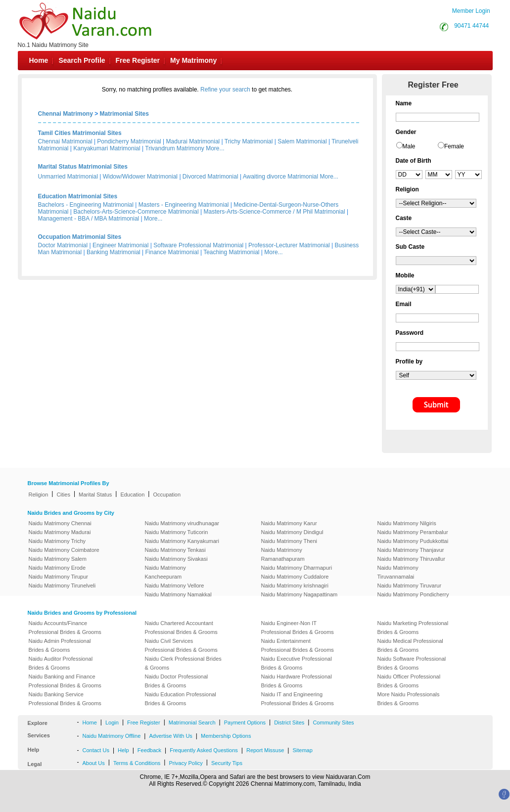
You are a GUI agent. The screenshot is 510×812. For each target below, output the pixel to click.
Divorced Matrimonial (210, 177)
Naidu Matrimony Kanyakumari (182, 541)
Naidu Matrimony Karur (289, 523)
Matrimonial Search (192, 722)
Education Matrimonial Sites (78, 196)
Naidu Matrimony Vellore (175, 586)
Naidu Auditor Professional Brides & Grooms (61, 663)
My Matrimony (193, 60)
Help (123, 750)
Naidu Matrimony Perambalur (413, 532)
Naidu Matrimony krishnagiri (295, 586)
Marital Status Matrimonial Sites (83, 167)
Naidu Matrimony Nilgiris (407, 523)
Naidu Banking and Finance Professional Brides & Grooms (65, 681)
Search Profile (82, 60)
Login (112, 722)
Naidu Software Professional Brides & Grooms (412, 663)
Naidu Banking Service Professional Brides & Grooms (65, 699)
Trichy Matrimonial (249, 141)
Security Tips (227, 763)
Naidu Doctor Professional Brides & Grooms (177, 681)
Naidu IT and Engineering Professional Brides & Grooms (298, 699)
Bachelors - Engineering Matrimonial (86, 205)
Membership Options (226, 736)
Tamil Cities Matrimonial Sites (80, 133)
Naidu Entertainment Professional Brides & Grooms (298, 645)
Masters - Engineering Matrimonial (184, 205)
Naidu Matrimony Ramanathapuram (283, 554)
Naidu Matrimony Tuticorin (177, 532)
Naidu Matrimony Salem (58, 559)
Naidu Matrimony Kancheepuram (165, 572)
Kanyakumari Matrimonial (107, 148)
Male (409, 146)
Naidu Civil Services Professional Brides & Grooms (181, 645)
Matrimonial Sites (124, 114)
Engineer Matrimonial (120, 245)
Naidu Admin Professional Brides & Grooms (60, 645)
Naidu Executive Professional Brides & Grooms (297, 663)
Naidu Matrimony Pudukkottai (413, 541)
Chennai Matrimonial (65, 141)
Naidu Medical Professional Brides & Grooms (410, 645)
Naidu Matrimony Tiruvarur (410, 586)
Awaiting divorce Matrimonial (281, 177)
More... (215, 148)
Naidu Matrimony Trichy (57, 541)
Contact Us (96, 750)
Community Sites (333, 722)
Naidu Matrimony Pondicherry (413, 594)
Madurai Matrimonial (193, 141)
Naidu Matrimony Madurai (60, 532)
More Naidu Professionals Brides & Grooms (409, 699)
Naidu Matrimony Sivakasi (176, 559)
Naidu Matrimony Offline (112, 736)
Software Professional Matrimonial (198, 245)
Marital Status (95, 495)
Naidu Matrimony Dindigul (292, 532)
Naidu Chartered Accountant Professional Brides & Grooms (181, 628)
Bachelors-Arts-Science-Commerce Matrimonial (136, 212)
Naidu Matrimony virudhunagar (182, 523)
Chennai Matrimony (66, 114)
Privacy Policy (185, 763)
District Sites (289, 722)
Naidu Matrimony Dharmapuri (297, 568)
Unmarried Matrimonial (68, 177)
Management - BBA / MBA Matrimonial (89, 219)
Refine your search (225, 90)
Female (454, 146)
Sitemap (302, 750)
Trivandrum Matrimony (175, 148)
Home (39, 60)
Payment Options (245, 722)
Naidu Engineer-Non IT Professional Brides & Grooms (298, 628)
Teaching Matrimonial (231, 252)
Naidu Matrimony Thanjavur (411, 550)
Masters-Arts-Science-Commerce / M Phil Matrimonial (275, 212)
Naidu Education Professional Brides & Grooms (181, 699)
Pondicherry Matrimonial (129, 141)
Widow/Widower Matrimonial (140, 177)
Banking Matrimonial (114, 252)
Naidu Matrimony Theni (289, 541)
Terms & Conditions (137, 763)
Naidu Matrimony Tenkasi (175, 550)
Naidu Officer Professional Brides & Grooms (409, 681)
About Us (94, 763)
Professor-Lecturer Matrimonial (289, 245)
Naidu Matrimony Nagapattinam (300, 594)
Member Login (471, 11)
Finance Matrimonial (172, 252)
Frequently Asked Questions (204, 750)
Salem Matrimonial (302, 141)
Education (132, 495)
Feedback (149, 750)
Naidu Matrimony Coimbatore (64, 550)
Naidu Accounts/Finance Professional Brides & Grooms (65, 628)
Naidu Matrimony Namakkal (178, 594)
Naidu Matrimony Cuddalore (295, 577)
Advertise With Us (170, 736)
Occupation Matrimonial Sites (80, 237)
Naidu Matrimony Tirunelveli (62, 586)
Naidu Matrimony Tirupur (58, 577)
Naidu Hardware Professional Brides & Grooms (297, 681)
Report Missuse (265, 750)
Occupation (167, 495)
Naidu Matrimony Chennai (60, 523)
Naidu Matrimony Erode (57, 568)
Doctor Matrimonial (63, 245)
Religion (39, 495)
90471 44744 (471, 26)
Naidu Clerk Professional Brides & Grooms (183, 663)
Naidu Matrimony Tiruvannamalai (398, 572)
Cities (63, 495)
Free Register (138, 60)
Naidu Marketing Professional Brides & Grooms (413, 628)
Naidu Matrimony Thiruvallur (411, 559)
